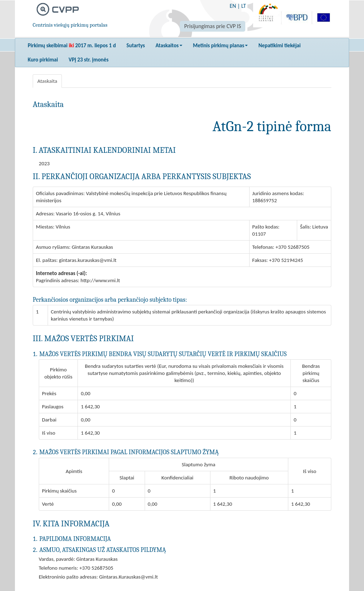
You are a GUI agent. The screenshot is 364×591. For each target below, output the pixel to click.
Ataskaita (47, 81)
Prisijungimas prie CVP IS (213, 26)
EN (233, 6)
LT (244, 6)
